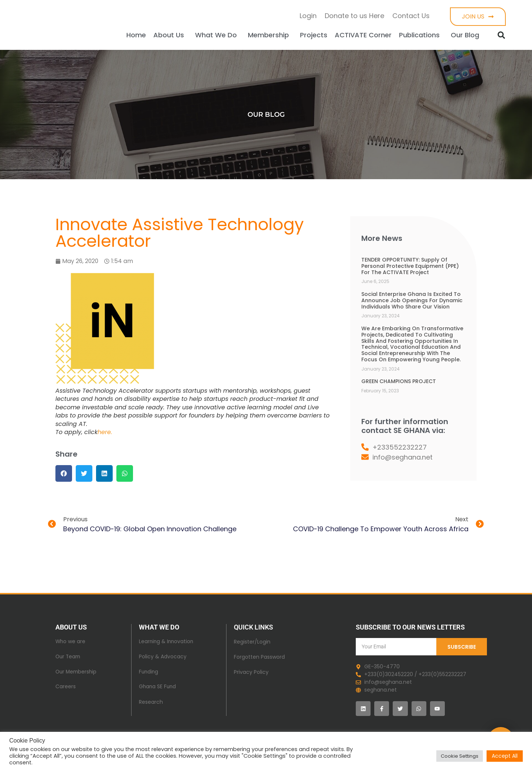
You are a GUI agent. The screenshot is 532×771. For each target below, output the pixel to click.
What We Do (218, 35)
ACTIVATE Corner (363, 35)
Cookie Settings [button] (460, 756)
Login (308, 16)
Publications (421, 35)
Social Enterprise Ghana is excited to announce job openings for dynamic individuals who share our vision (412, 300)
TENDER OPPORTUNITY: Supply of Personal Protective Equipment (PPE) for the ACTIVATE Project (410, 266)
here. (105, 432)
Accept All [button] (505, 756)
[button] (501, 35)
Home (136, 35)
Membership (270, 35)
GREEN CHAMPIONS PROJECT (399, 381)
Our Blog (467, 35)
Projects (314, 35)
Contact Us (411, 16)
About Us (170, 35)
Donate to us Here (354, 16)
